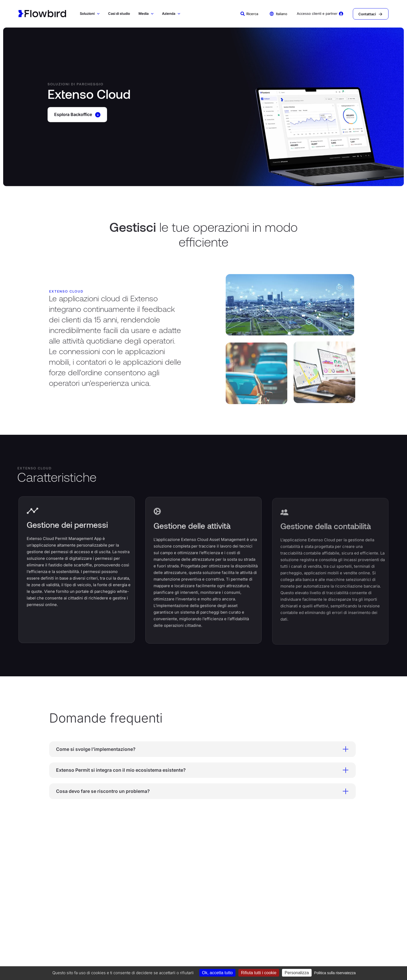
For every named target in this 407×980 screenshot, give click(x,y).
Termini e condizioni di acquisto (219, 956)
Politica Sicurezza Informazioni (288, 956)
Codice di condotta (71, 956)
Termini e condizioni (178, 956)
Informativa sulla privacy (141, 956)
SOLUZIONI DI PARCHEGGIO (33, 886)
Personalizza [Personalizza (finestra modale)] (297, 973)
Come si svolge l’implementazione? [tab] (198, 749)
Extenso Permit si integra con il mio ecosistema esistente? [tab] (198, 771)
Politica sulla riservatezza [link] (335, 973)
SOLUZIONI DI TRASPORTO (109, 884)
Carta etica (253, 956)
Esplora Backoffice (79, 116)
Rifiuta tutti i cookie (259, 973)
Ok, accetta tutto (217, 973)
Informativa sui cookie (104, 956)
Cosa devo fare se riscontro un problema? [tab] (198, 793)
